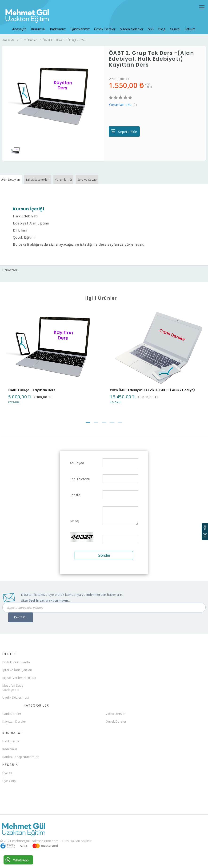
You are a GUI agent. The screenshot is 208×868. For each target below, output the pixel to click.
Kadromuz (60, 25)
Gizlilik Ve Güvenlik (16, 670)
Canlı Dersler (12, 722)
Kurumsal (42, 25)
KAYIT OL (21, 626)
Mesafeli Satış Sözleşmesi (13, 696)
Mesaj (74, 529)
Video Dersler (116, 722)
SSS (148, 25)
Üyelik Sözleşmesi (16, 706)
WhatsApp (17, 860)
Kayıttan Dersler (14, 730)
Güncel (170, 25)
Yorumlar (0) (82, 187)
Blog (158, 25)
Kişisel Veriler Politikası (19, 686)
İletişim (184, 25)
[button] (88, 430)
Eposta (75, 503)
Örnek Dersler (105, 25)
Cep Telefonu (80, 487)
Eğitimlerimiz (81, 25)
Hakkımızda (11, 749)
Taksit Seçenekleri (49, 187)
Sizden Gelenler (130, 25)
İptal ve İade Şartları (17, 678)
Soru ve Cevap (112, 187)
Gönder (104, 564)
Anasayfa (24, 25)
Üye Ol (7, 781)
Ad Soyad (77, 471)
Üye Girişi (9, 789)
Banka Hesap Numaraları (21, 765)
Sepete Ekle (128, 136)
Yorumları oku (120, 109)
